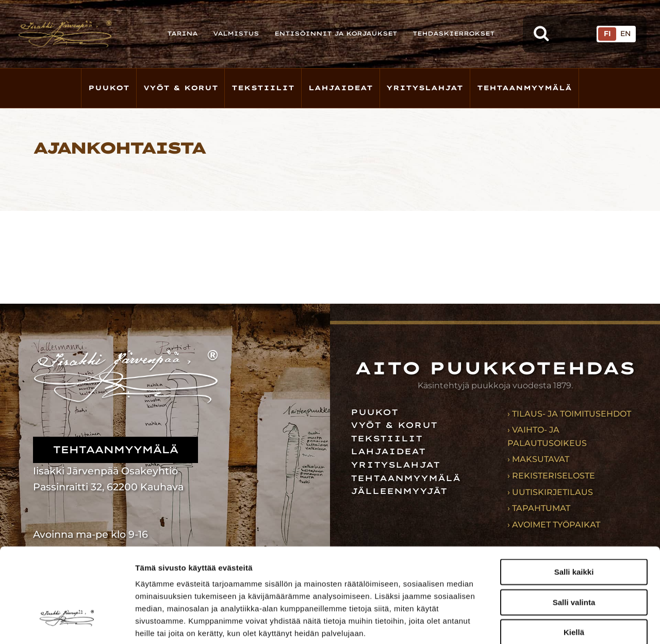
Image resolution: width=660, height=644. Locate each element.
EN (625, 34)
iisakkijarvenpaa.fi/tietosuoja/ (229, 581)
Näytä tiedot (551, 624)
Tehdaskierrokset (453, 34)
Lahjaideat (341, 88)
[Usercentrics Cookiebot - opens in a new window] (67, 624)
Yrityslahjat (425, 88)
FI (607, 34)
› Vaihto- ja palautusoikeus (547, 436)
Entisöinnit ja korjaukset (336, 34)
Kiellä (574, 556)
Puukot (109, 88)
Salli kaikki (574, 495)
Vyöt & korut (181, 88)
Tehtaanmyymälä (524, 88)
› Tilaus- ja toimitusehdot (569, 414)
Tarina (182, 34)
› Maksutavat (538, 459)
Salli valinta (574, 526)
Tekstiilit (263, 88)
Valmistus (236, 34)
